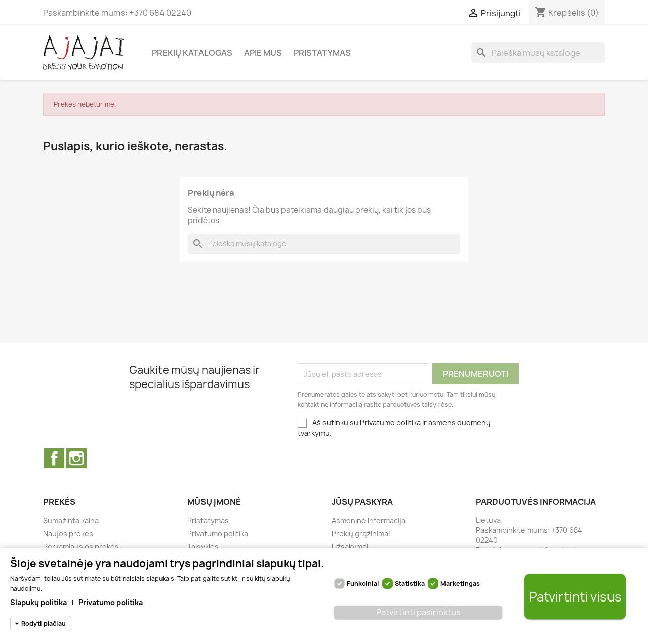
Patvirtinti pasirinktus (418, 612)
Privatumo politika (218, 533)
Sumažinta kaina (71, 520)
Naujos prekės (68, 533)
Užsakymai (350, 547)
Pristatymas (322, 53)
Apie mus (263, 53)
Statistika (410, 584)
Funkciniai (363, 584)
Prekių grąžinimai (361, 533)
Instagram (76, 458)
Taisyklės (203, 547)
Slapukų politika (38, 602)
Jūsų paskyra (362, 502)
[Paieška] (538, 53)
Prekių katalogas (192, 53)
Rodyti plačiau (44, 624)
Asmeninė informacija (369, 520)
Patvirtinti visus (575, 597)
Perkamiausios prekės (81, 547)
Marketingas (460, 584)
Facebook (54, 458)
